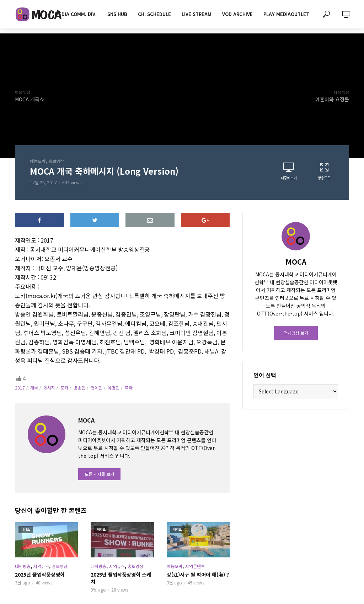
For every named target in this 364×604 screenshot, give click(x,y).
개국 (34, 388)
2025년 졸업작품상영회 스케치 (121, 578)
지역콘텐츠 (195, 566)
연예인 (97, 388)
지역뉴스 (41, 566)
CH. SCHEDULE (154, 14)
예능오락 (38, 161)
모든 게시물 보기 (99, 474)
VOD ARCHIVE (237, 14)
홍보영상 (56, 161)
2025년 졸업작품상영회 (40, 574)
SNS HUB (117, 14)
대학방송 (23, 566)
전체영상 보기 (296, 333)
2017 (20, 388)
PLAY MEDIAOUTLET (286, 14)
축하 (129, 388)
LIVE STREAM (197, 14)
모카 (64, 388)
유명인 (114, 388)
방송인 (79, 388)
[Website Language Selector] (296, 391)
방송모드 (324, 171)
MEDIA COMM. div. (76, 14)
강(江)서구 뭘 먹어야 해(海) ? (198, 574)
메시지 (49, 388)
